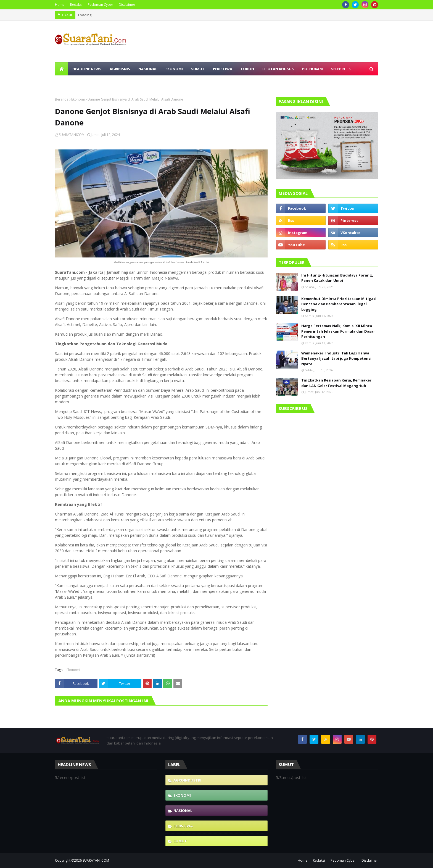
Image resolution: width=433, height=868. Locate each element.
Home (60, 5)
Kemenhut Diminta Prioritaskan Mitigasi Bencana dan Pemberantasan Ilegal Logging (339, 304)
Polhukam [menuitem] (312, 69)
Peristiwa (183, 826)
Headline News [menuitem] (87, 69)
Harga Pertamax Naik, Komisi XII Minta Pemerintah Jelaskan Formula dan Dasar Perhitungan (338, 331)
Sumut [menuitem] (198, 69)
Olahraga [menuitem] (69, 82)
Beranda (62, 99)
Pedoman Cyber (101, 5)
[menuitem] (62, 69)
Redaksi (76, 5)
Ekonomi (78, 99)
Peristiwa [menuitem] (223, 69)
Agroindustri (187, 780)
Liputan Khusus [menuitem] (278, 69)
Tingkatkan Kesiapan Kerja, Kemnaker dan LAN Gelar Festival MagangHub (336, 383)
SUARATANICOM (72, 135)
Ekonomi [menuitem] (174, 69)
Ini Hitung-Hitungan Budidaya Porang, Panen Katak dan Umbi (337, 278)
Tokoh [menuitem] (247, 69)
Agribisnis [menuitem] (120, 69)
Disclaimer (127, 5)
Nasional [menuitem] (148, 69)
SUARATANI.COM (96, 860)
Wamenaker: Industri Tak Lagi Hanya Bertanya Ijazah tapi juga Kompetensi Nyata (336, 358)
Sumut (180, 841)
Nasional (183, 811)
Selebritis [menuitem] (341, 69)
